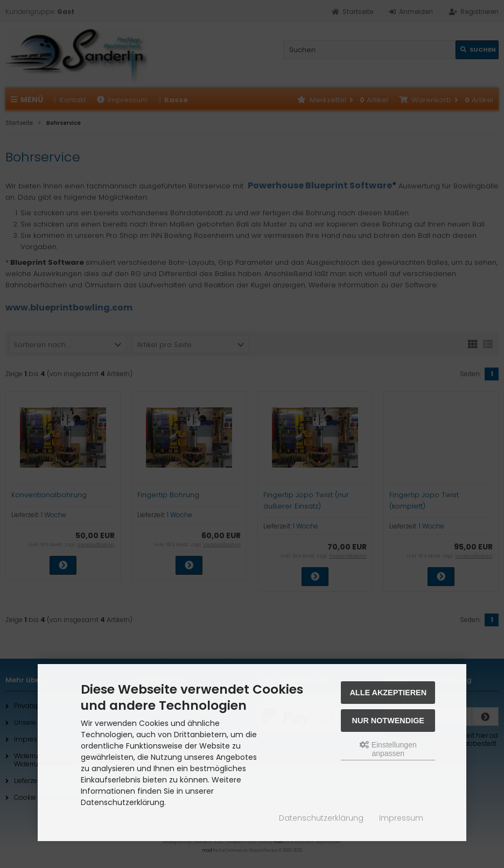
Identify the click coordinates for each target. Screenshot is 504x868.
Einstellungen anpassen (388, 749)
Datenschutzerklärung (321, 818)
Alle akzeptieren (388, 693)
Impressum (401, 818)
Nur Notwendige (388, 721)
